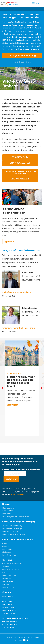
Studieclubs (7, 552)
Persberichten (8, 511)
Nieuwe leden (8, 581)
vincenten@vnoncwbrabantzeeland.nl (19, 328)
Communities (7, 549)
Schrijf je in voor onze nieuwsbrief (21, 470)
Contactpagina (8, 596)
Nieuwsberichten (9, 508)
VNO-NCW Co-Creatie (11, 570)
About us (6, 567)
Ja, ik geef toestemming (22, 56)
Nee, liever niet (22, 62)
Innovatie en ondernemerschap (14, 534)
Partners (6, 584)
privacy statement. (31, 49)
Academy (6, 546)
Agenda (9, 242)
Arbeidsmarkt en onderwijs (12, 526)
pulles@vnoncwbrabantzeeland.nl (17, 292)
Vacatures (6, 573)
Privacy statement (18, 494)
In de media (7, 514)
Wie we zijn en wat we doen (13, 564)
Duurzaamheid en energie (12, 528)
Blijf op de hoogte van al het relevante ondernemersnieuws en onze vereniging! (20, 462)
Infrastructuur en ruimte (11, 531)
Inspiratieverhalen (9, 555)
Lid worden (7, 578)
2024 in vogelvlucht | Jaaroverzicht (15, 517)
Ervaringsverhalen (9, 575)
